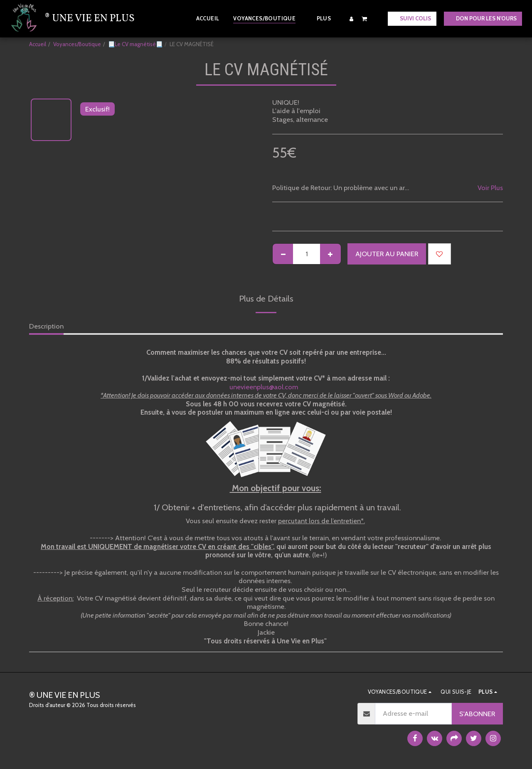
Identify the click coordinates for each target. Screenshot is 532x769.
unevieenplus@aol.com (267, 387)
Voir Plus (490, 188)
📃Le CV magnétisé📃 (135, 44)
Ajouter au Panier (387, 254)
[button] (365, 19)
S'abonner (477, 714)
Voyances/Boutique (77, 44)
